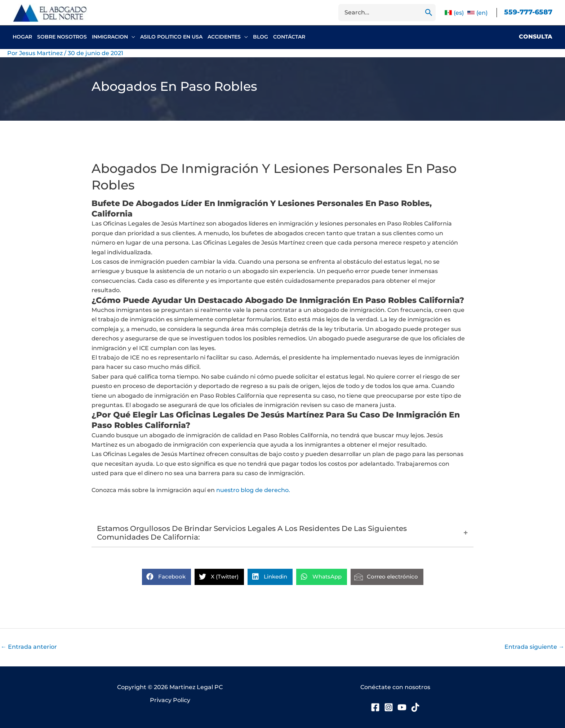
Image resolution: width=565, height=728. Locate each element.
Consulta (536, 37)
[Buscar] (429, 13)
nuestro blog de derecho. (253, 490)
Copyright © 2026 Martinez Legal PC (170, 687)
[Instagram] (389, 707)
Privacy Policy (170, 700)
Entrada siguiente (534, 647)
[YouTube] (402, 707)
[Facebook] (375, 707)
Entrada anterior (29, 647)
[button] (132, 37)
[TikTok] (415, 707)
